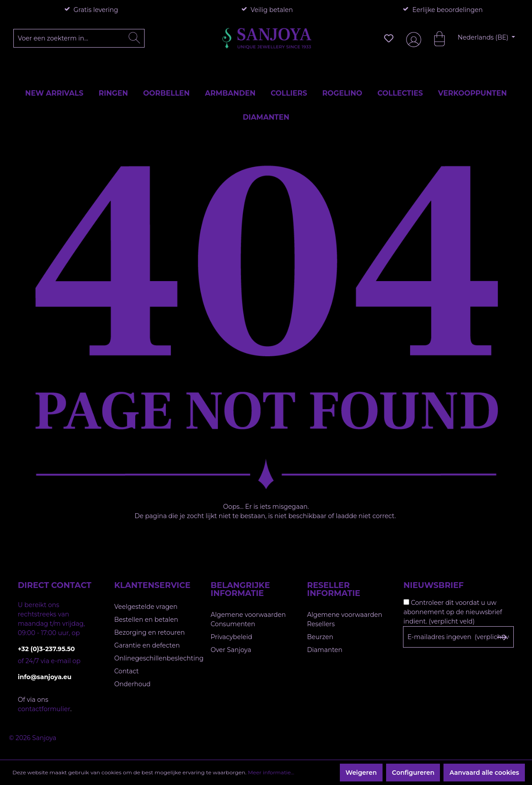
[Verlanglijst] (389, 38)
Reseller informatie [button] (334, 589)
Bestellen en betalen (146, 620)
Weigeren (361, 773)
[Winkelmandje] (435, 38)
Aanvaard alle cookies (484, 773)
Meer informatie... (271, 772)
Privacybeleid (232, 637)
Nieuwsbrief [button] (433, 585)
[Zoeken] (134, 38)
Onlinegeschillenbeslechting (159, 658)
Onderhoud (133, 684)
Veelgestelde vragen (146, 607)
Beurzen (320, 637)
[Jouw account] (412, 38)
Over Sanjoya (231, 650)
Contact (127, 671)
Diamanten (325, 650)
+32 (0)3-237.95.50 (46, 649)
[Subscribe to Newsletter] (502, 637)
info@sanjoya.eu (45, 677)
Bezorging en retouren (150, 632)
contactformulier (44, 709)
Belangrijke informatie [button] (240, 589)
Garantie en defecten (147, 645)
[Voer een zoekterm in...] (79, 38)
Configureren (413, 773)
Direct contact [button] (54, 585)
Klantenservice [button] (152, 585)
